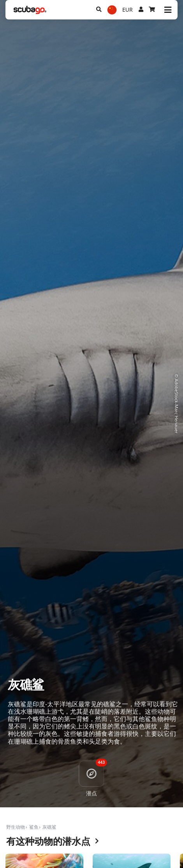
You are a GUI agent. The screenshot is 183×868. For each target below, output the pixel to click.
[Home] (30, 10)
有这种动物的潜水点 (53, 841)
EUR (128, 10)
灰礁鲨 (49, 827)
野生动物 (16, 827)
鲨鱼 (34, 827)
